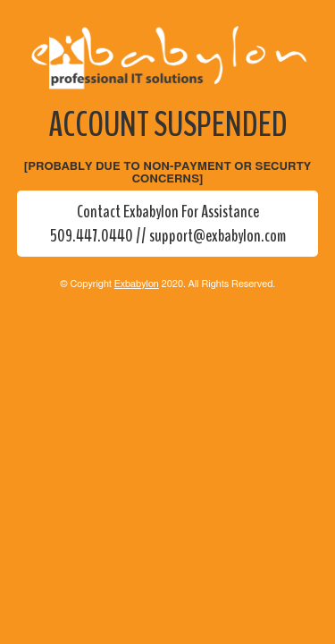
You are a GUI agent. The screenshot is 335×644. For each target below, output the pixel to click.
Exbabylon (137, 284)
